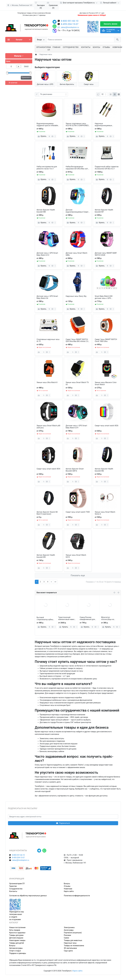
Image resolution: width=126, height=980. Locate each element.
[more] (55, 136)
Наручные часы (70, 943)
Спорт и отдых (15, 951)
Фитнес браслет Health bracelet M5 (46, 556)
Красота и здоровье (17, 933)
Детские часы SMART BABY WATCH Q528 (106, 254)
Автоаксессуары (16, 948)
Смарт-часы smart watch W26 (107, 426)
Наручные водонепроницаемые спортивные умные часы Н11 (107, 125)
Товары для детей (17, 943)
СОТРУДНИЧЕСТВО (71, 47)
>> (55, 582)
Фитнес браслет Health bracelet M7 (104, 211)
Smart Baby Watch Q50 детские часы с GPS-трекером (104, 297)
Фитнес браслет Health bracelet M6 (104, 470)
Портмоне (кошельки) (73, 933)
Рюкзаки (67, 935)
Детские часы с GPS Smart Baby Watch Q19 (76, 427)
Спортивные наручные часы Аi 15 (48, 340)
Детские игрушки (16, 938)
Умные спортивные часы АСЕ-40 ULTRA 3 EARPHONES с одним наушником (78, 125)
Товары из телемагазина (74, 946)
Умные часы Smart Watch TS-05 (77, 383)
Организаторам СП (17, 884)
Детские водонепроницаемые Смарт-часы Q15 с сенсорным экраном (77, 211)
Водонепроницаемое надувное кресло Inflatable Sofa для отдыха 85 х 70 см (48, 125)
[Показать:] (104, 94)
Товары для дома (16, 935)
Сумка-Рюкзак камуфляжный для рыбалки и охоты (109, 618)
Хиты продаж (15, 930)
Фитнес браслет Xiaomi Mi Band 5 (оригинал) (47, 513)
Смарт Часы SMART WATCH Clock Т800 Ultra (106, 340)
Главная (56, 47)
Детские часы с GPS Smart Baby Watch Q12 (47, 254)
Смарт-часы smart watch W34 (48, 469)
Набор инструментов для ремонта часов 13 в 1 (47, 168)
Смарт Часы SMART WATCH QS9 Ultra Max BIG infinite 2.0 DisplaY (77, 340)
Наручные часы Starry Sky (76, 296)
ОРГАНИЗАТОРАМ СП (44, 49)
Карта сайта (69, 891)
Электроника (69, 927)
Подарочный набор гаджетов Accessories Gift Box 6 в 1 (107, 168)
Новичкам (117, 47)
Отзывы (106, 47)
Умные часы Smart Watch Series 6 (105, 513)
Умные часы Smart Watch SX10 (76, 556)
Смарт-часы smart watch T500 (78, 512)
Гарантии (13, 886)
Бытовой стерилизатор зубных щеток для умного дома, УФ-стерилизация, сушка (67, 618)
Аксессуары (69, 930)
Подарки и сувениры (18, 953)
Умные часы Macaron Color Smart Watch (106, 383)
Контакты (86, 47)
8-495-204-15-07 (70, 24)
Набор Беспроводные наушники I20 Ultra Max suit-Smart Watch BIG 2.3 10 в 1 (77, 168)
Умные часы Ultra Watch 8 (47, 382)
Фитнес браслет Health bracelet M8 (46, 211)
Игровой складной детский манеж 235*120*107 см (44, 619)
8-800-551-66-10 (70, 21)
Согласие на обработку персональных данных (28, 896)
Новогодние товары (17, 940)
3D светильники (70, 948)
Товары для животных (73, 940)
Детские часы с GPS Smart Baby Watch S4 (47, 297)
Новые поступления (17, 927)
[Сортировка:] (53, 94)
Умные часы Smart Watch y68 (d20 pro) (48, 427)
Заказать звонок (110, 24)
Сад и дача (68, 951)
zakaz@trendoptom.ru (68, 27)
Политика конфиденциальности (77, 896)
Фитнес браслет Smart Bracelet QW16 (75, 470)
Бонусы (96, 47)
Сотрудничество (16, 889)
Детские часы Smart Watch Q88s (77, 254)
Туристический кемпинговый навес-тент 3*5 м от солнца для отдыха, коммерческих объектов (88, 618)
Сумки (66, 938)
